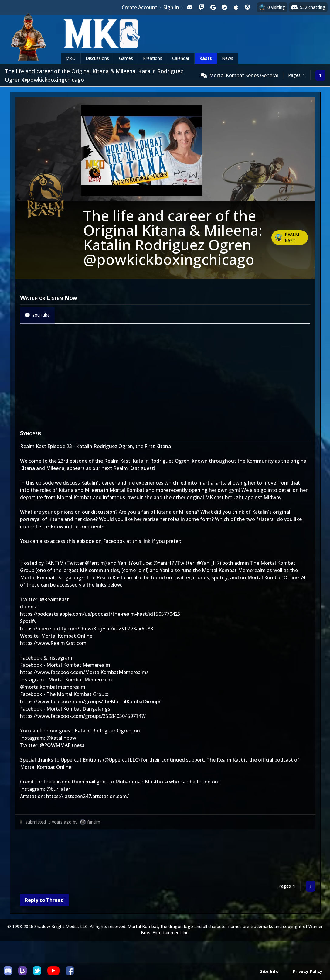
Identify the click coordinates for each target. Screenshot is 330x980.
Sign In (171, 7)
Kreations (153, 58)
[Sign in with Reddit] (224, 7)
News (228, 58)
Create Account (139, 7)
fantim (94, 822)
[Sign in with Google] (213, 7)
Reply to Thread (44, 900)
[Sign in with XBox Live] (247, 7)
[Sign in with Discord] (190, 7)
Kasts (206, 58)
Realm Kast (292, 237)
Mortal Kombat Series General (244, 75)
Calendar (181, 58)
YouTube (37, 315)
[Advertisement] (165, 856)
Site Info (269, 971)
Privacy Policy (308, 971)
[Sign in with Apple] (236, 7)
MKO (71, 58)
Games (126, 58)
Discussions (97, 58)
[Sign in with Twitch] (201, 7)
